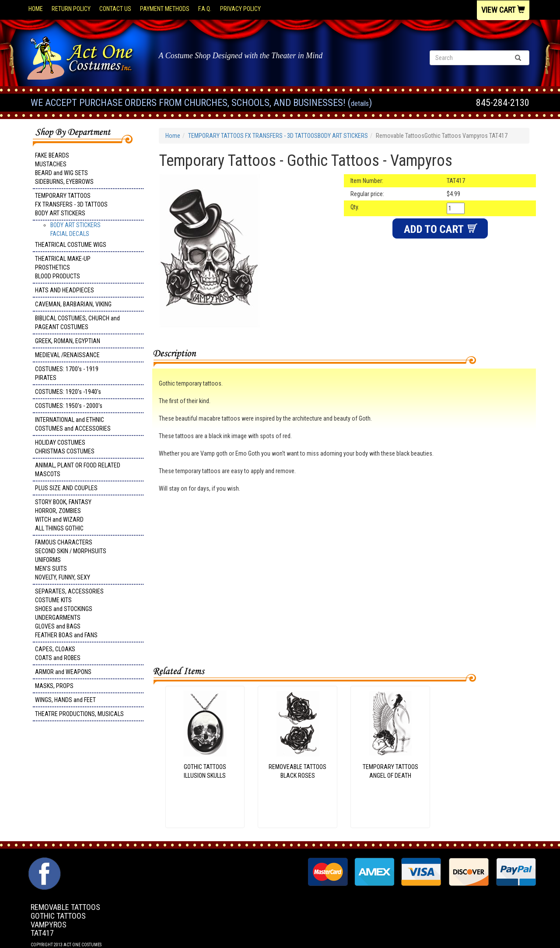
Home (36, 9)
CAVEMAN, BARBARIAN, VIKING (73, 304)
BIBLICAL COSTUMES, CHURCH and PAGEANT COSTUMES (77, 323)
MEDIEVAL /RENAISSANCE (67, 355)
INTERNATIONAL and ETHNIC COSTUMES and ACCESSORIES (73, 424)
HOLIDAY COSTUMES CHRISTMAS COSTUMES (65, 447)
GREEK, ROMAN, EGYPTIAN (68, 341)
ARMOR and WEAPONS (63, 672)
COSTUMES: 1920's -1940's (68, 392)
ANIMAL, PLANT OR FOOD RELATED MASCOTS (78, 470)
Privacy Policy (240, 9)
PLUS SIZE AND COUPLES (66, 488)
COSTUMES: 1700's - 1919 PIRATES (67, 373)
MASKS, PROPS (54, 686)
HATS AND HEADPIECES (65, 290)
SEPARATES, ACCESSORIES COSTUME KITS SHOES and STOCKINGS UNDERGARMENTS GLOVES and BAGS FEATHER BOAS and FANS (69, 613)
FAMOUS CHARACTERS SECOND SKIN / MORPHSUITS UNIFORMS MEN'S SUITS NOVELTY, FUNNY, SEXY (71, 560)
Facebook (44, 862)
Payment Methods (165, 9)
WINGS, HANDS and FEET (65, 700)
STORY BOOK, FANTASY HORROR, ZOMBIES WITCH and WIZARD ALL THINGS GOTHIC (63, 515)
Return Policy (71, 9)
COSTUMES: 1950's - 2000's (69, 406)
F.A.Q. (205, 9)
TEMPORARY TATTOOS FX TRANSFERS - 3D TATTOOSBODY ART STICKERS (71, 204)
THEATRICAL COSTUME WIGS (71, 245)
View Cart (503, 10)
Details (360, 104)
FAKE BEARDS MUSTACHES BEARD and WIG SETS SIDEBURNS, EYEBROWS (64, 169)
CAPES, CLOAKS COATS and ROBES (58, 653)
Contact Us (115, 9)
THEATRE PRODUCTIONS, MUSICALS (79, 714)
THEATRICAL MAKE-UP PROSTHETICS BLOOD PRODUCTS (63, 267)
